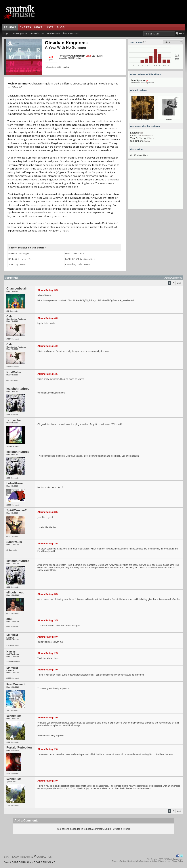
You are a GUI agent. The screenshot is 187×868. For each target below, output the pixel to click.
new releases (37, 33)
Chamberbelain (77, 56)
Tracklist (66, 67)
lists (50, 27)
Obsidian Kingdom (66, 43)
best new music (71, 33)
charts (25, 27)
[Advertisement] (156, 186)
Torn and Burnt (143, 120)
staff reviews (54, 33)
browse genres (19, 33)
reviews (10, 27)
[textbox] (159, 34)
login (6, 33)
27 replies (77, 58)
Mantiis (169, 120)
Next (179, 283)
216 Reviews (97, 56)
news (38, 27)
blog (61, 27)
